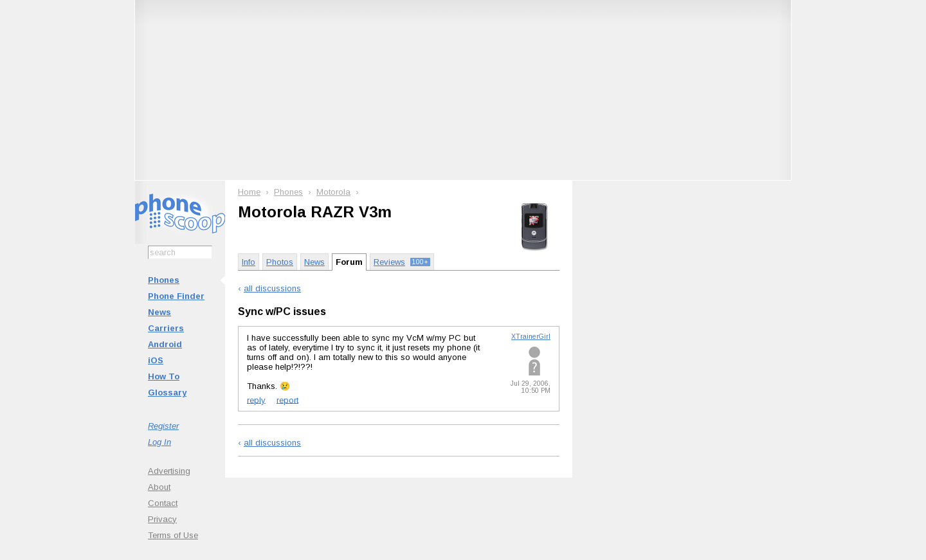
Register (163, 426)
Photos (280, 262)
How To (164, 376)
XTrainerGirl (531, 337)
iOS (156, 360)
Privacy (162, 519)
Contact (163, 503)
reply (256, 400)
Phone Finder (176, 296)
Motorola (333, 192)
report (287, 400)
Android (165, 344)
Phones (164, 280)
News (159, 312)
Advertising (169, 471)
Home (249, 192)
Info (249, 262)
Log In (159, 442)
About (159, 487)
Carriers (166, 328)
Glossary (167, 393)
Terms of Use (173, 535)
